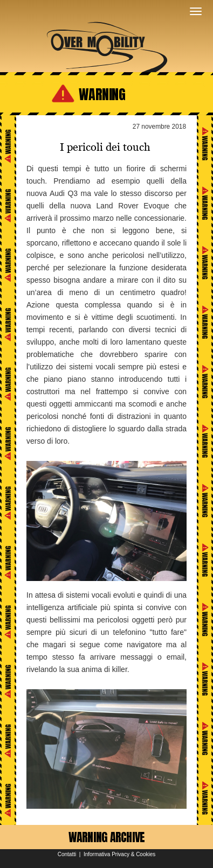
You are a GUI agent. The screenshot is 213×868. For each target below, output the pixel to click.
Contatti (67, 854)
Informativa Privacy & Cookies (119, 854)
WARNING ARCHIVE (107, 837)
